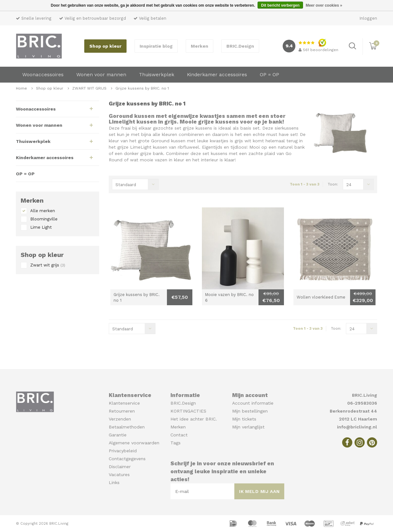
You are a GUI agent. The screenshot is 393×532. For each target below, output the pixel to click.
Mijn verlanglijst (248, 427)
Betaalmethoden (127, 427)
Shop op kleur (105, 46)
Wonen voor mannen (101, 75)
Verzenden (120, 419)
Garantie (118, 435)
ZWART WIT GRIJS (90, 88)
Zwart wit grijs (48, 265)
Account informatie (253, 403)
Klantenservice (124, 403)
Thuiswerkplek (157, 75)
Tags (176, 443)
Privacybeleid (123, 451)
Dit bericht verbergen (280, 5)
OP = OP (269, 75)
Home (21, 88)
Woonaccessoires (43, 75)
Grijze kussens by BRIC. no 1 (142, 88)
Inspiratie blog (156, 46)
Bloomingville (44, 219)
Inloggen (368, 18)
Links (114, 482)
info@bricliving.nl (357, 427)
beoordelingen (318, 50)
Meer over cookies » (324, 5)
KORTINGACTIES (188, 411)
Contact (179, 435)
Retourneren (122, 411)
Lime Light (41, 227)
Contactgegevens (127, 459)
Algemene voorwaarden (134, 443)
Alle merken (43, 211)
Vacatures (119, 475)
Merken (200, 46)
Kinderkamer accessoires (217, 75)
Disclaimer (120, 467)
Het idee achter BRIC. (194, 419)
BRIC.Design (240, 46)
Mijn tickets (244, 419)
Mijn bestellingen (250, 411)
